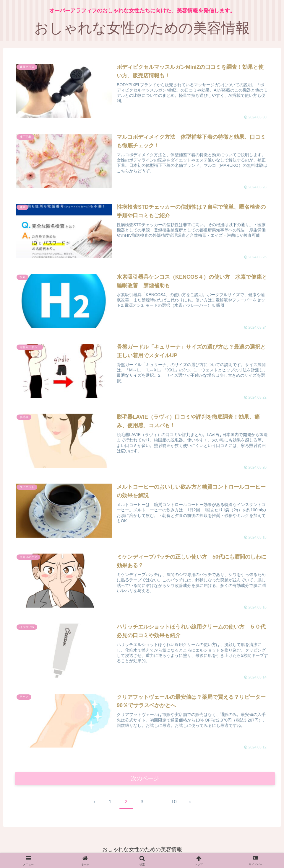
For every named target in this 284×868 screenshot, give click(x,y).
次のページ (145, 780)
